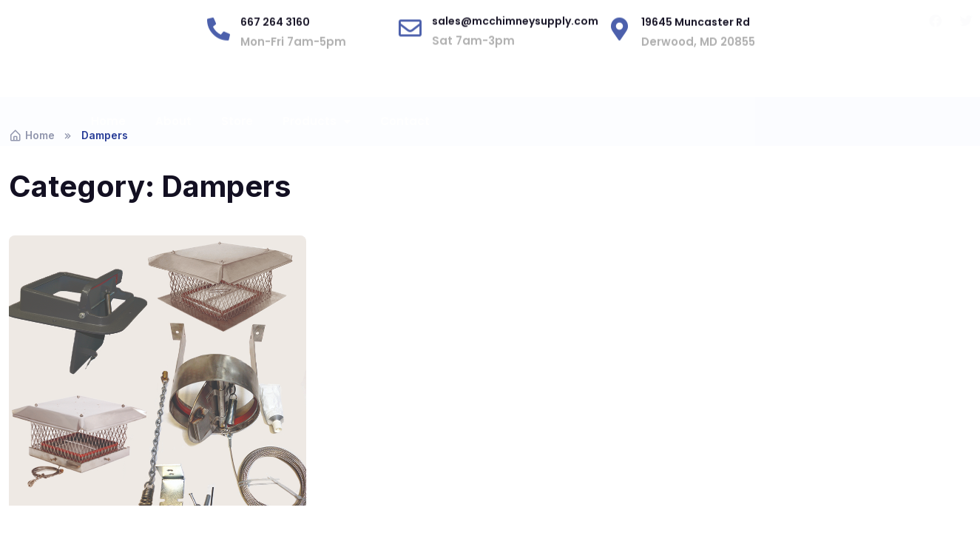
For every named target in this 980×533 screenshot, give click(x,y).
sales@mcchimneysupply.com (515, 47)
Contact (405, 137)
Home (108, 137)
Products (317, 138)
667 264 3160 (275, 54)
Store (237, 137)
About (173, 137)
